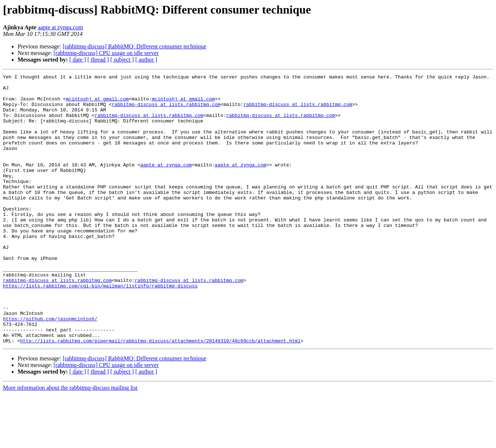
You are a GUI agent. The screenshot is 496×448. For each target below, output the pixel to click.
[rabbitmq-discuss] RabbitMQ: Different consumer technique (135, 46)
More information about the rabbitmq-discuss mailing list (70, 442)
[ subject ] (122, 60)
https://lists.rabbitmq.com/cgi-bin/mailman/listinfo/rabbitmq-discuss (100, 328)
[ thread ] (98, 60)
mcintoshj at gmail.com (98, 104)
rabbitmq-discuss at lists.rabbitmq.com (166, 111)
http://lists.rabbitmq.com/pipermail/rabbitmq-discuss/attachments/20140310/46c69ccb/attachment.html (160, 394)
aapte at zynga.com (60, 27)
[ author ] (146, 60)
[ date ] (78, 60)
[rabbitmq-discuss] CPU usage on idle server (106, 53)
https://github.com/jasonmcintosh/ (50, 368)
